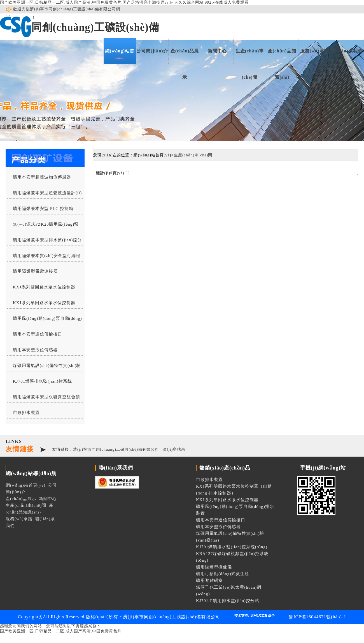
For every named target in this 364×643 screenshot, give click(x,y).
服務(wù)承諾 (315, 51)
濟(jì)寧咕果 (174, 449)
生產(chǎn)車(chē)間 (250, 56)
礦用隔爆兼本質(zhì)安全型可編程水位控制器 (44, 257)
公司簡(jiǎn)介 (152, 51)
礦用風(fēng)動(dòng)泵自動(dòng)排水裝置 (45, 320)
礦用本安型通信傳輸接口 (38, 334)
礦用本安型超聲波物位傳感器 (42, 177)
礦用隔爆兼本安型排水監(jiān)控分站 (45, 242)
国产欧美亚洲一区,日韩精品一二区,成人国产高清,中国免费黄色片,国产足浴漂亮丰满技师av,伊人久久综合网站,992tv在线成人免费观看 (124, 2)
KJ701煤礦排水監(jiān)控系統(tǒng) (40, 383)
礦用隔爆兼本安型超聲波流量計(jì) (47, 193)
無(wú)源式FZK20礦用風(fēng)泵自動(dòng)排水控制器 (43, 226)
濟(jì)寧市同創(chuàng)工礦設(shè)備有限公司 (116, 449)
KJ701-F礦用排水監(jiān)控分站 (228, 601)
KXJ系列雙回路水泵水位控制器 (44, 287)
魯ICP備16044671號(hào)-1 (317, 617)
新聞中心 (217, 51)
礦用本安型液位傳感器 (35, 350)
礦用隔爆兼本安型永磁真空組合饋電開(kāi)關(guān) (44, 399)
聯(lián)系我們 (347, 51)
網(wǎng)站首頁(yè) (120, 56)
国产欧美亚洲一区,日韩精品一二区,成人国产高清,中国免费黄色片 (61, 631)
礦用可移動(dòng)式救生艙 (223, 574)
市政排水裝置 (26, 413)
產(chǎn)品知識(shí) (282, 56)
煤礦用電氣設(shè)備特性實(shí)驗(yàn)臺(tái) (44, 367)
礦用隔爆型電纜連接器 (35, 271)
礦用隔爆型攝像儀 (214, 567)
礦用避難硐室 (209, 580)
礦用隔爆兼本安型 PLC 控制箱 (43, 209)
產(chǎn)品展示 (185, 56)
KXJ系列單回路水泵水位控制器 (44, 303)
